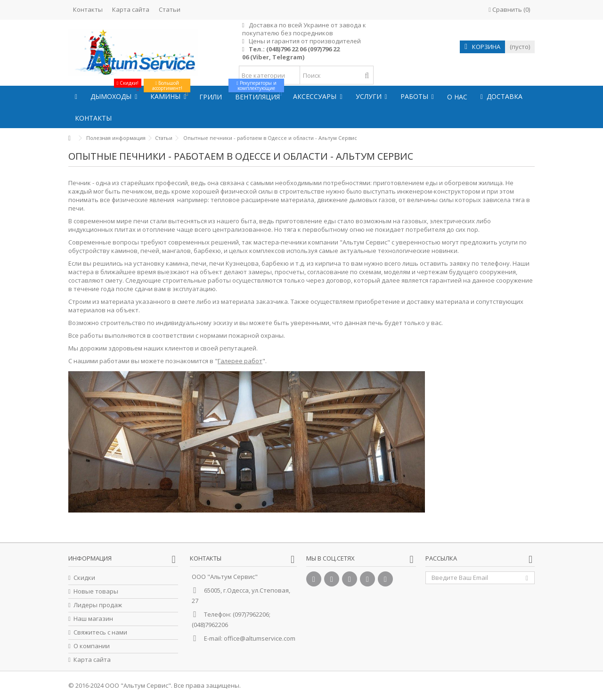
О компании (92, 646)
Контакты (88, 9)
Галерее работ (240, 361)
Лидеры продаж (98, 605)
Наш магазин (93, 619)
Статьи (170, 9)
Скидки (84, 578)
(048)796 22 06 (286, 49)
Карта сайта (131, 9)
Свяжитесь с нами (100, 632)
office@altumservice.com (260, 638)
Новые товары (96, 591)
